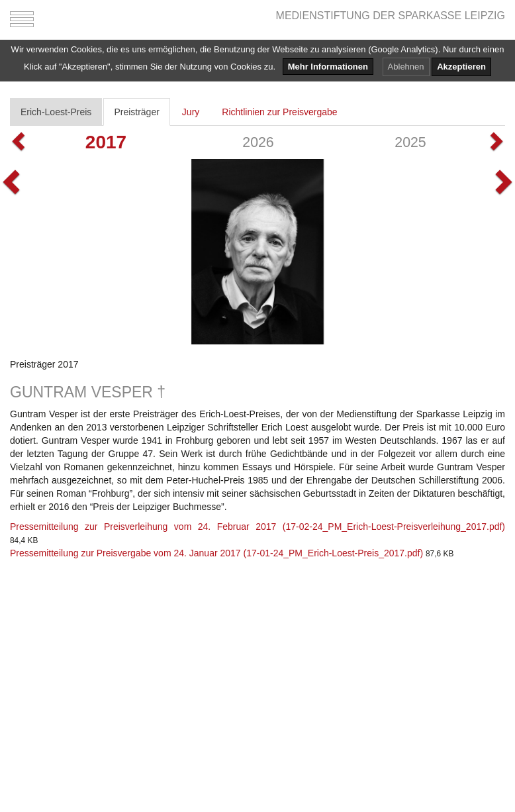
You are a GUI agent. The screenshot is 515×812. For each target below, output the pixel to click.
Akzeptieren (461, 67)
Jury (191, 112)
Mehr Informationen (328, 67)
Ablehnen (406, 67)
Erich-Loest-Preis (56, 112)
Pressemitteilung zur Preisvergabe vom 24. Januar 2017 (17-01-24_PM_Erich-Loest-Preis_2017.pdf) (216, 553)
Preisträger (136, 112)
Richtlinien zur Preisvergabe (279, 112)
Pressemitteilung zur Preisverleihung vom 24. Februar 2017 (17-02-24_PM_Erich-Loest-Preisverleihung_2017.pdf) (257, 527)
